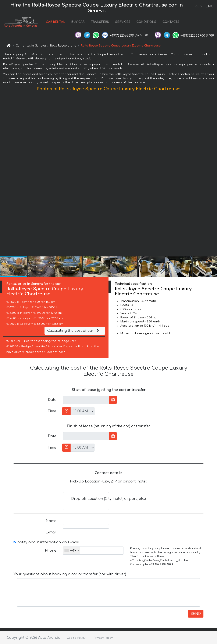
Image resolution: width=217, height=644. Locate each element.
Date (52, 400)
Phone (51, 551)
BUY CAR (78, 22)
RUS (198, 6)
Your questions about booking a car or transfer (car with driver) (70, 574)
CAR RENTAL (56, 22)
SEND (196, 614)
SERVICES (123, 22)
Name (51, 521)
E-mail (51, 532)
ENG (209, 6)
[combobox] (72, 551)
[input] (86, 400)
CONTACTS (171, 22)
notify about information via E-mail (46, 542)
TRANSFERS (100, 22)
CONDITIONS (146, 22)
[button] (213, 175)
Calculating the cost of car (74, 331)
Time (52, 411)
